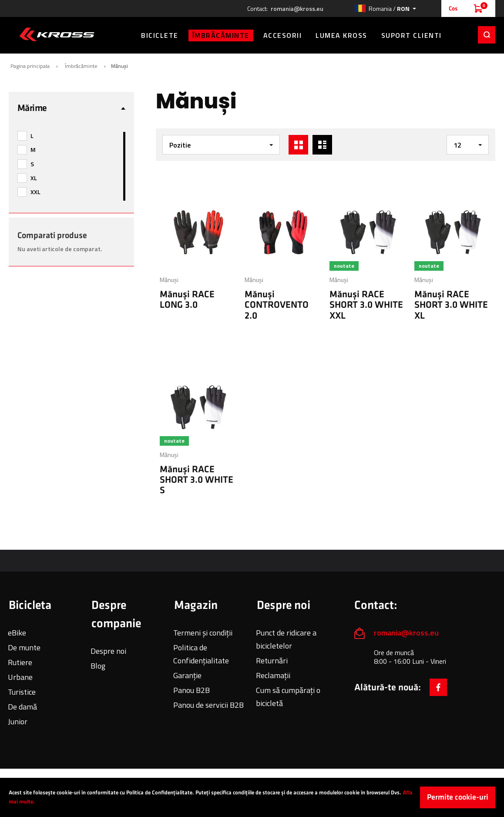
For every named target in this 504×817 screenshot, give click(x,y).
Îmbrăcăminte (81, 66)
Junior (18, 721)
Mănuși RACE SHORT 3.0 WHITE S (197, 480)
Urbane (20, 677)
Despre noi (108, 651)
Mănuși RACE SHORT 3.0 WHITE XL (451, 305)
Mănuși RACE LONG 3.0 (187, 300)
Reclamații (273, 675)
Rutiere (20, 662)
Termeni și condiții (203, 633)
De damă (22, 707)
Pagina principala (30, 66)
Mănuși (169, 280)
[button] (385, 8)
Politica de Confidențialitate (201, 654)
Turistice (22, 692)
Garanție (187, 675)
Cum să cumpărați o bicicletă (288, 697)
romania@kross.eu (297, 9)
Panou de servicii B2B (208, 705)
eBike (17, 633)
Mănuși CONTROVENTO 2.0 (277, 305)
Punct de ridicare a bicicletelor (286, 639)
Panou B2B (192, 690)
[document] (252, 797)
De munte (24, 647)
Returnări (272, 661)
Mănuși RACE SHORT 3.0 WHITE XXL (366, 305)
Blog (98, 666)
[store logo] (57, 34)
